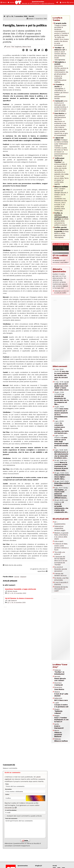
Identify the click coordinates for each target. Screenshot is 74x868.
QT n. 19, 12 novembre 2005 (16, 602)
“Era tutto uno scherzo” (60, 553)
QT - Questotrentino (60, 523)
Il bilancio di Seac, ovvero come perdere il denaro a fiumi (61, 547)
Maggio (61, 719)
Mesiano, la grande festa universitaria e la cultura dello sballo (61, 536)
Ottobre (61, 694)
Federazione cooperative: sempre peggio (60, 528)
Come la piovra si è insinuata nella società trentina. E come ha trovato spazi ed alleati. (61, 106)
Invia (25, 841)
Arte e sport (59, 541)
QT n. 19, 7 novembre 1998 (17, 16)
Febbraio (59, 672)
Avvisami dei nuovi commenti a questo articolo (23, 816)
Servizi (31, 16)
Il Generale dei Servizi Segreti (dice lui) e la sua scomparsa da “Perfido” (61, 561)
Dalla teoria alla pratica (12, 565)
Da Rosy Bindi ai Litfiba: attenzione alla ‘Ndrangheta (61, 232)
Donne (17, 577)
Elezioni (23, 577)
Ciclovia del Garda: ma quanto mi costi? (61, 589)
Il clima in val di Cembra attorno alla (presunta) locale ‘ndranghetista (61, 54)
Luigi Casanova (12, 600)
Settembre (61, 699)
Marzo (58, 733)
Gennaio (60, 678)
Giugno (58, 711)
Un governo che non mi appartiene (39, 570)
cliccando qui (11, 808)
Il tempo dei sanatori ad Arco (60, 575)
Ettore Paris (27, 47)
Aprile (59, 726)
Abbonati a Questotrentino (59, 270)
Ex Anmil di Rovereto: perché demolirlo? (61, 569)
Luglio (61, 705)
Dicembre (58, 684)
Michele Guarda (12, 591)
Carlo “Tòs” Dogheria (14, 47)
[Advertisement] (25, 684)
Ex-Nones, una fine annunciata (61, 579)
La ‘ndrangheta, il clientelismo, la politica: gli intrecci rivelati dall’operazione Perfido (61, 91)
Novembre (59, 688)
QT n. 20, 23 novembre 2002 (17, 593)
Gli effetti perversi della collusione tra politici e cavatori (61, 219)
